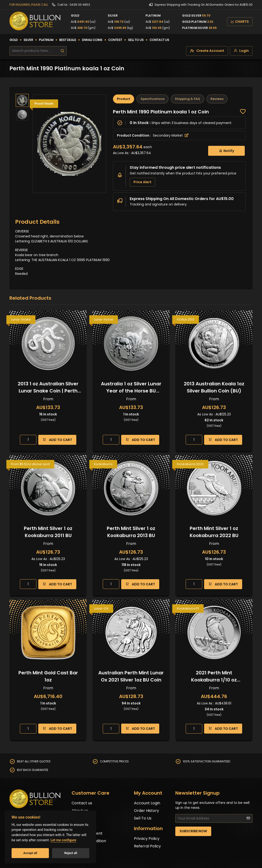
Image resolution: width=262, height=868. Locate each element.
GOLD (14, 40)
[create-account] (207, 51)
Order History (146, 811)
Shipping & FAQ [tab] (187, 99)
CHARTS (240, 22)
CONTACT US (159, 40)
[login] (241, 51)
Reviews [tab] (217, 99)
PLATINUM (46, 40)
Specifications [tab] (152, 99)
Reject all (71, 853)
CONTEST (115, 40)
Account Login (147, 803)
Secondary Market (171, 135)
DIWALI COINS (92, 40)
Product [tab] (124, 99)
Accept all (30, 853)
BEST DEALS (68, 40)
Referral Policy (147, 846)
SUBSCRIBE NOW (193, 831)
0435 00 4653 (80, 5)
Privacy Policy (147, 839)
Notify (226, 151)
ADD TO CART (57, 440)
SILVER (28, 40)
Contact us (82, 803)
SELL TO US (136, 40)
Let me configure (63, 840)
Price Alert (142, 182)
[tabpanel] (179, 160)
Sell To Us (143, 818)
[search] (62, 51)
